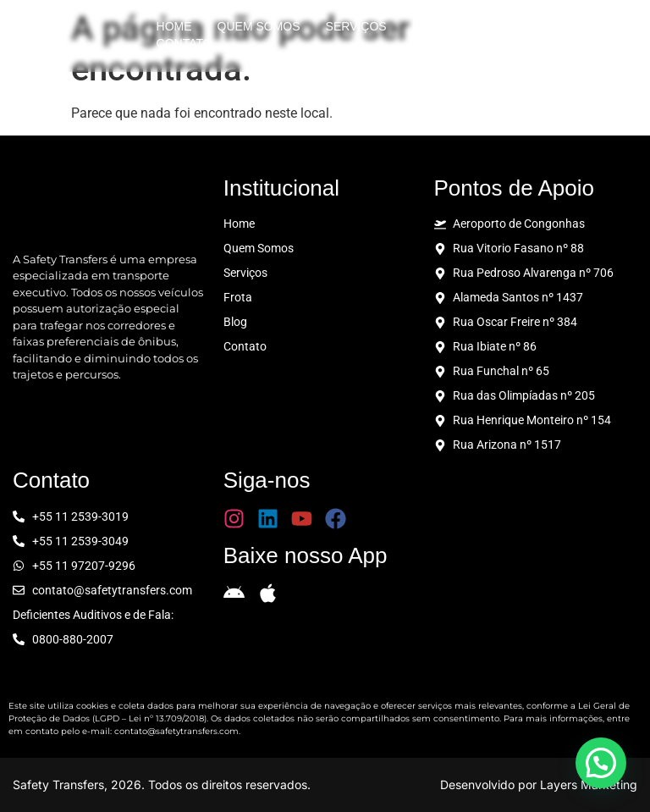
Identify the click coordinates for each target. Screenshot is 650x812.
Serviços (356, 26)
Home (174, 26)
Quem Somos (259, 26)
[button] (601, 763)
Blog (493, 26)
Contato (185, 43)
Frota (432, 26)
